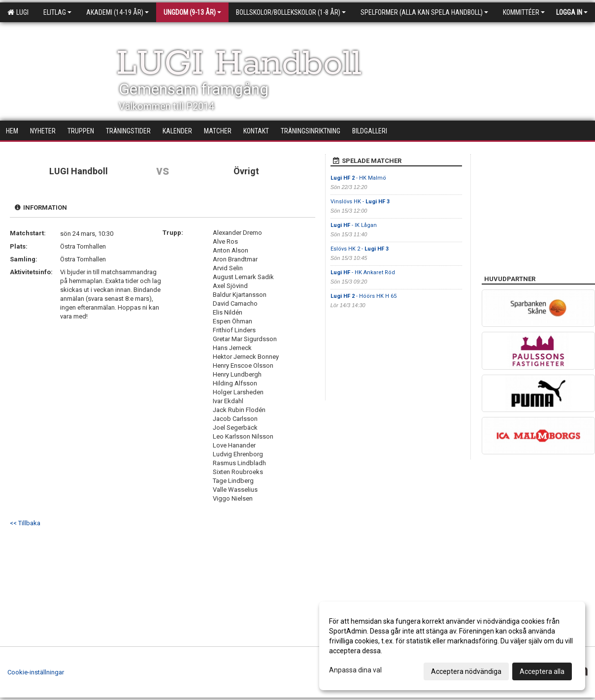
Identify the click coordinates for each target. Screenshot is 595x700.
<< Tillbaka (25, 523)
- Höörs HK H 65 (364, 296)
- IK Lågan (354, 225)
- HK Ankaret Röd (363, 272)
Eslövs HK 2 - (360, 249)
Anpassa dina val (355, 670)
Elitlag (57, 12)
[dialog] (452, 646)
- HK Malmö (358, 178)
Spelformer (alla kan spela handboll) (424, 12)
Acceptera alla (542, 671)
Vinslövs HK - (360, 202)
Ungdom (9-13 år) (192, 12)
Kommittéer (524, 12)
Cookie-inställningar (36, 672)
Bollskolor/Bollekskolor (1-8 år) (291, 12)
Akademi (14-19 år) (117, 12)
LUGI (18, 12)
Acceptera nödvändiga (466, 671)
